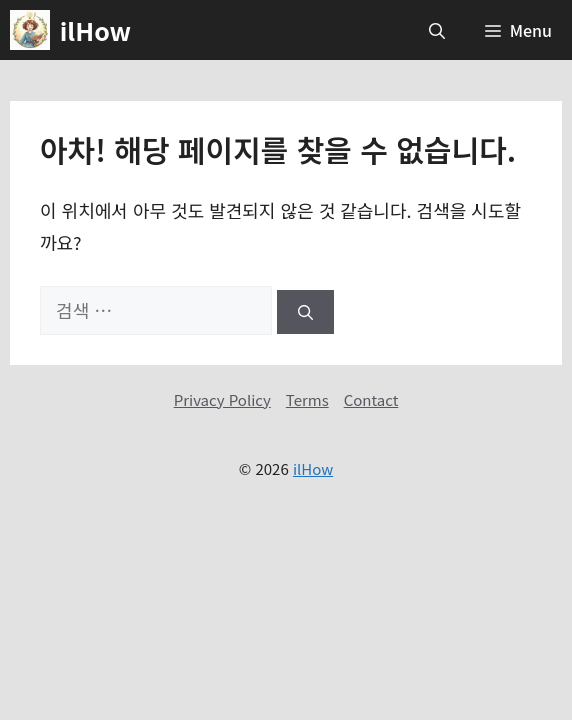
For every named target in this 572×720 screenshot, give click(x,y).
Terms (307, 399)
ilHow (95, 30)
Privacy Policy (222, 399)
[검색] (305, 312)
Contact (371, 399)
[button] (437, 30)
